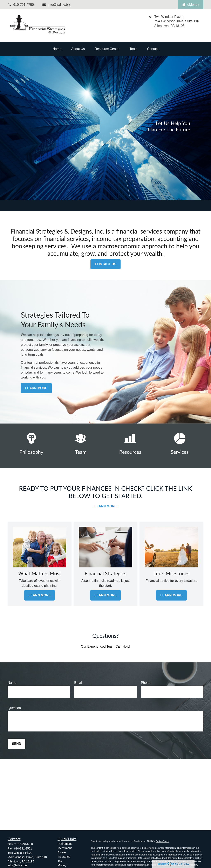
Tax (60, 861)
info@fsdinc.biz (56, 5)
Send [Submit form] (16, 744)
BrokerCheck (162, 841)
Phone (146, 683)
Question (14, 708)
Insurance (64, 857)
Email (78, 683)
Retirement (65, 844)
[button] (57, 49)
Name (12, 683)
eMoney (191, 5)
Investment (65, 848)
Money (62, 865)
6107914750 (25, 844)
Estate (62, 852)
